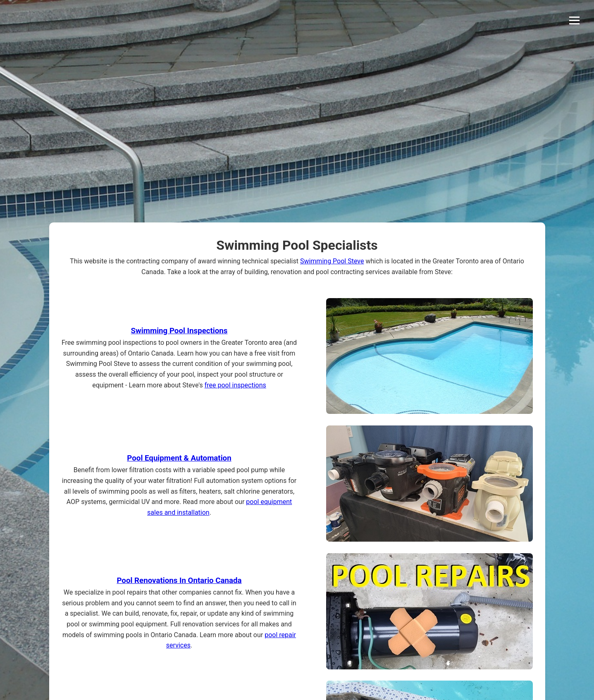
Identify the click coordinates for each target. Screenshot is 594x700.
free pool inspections (235, 385)
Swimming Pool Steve (332, 261)
